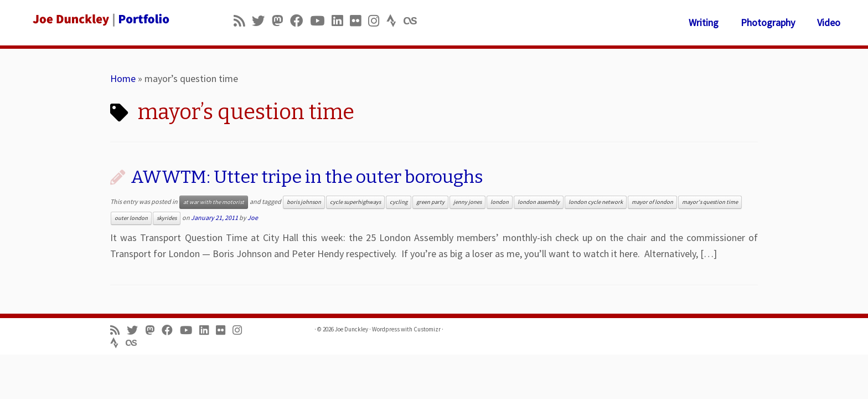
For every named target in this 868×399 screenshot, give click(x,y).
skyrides (167, 218)
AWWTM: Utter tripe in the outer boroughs (307, 177)
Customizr (427, 329)
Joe (253, 218)
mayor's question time (710, 202)
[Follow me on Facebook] (300, 21)
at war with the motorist (214, 202)
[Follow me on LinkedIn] (341, 21)
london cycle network (596, 202)
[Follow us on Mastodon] (281, 21)
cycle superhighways (355, 202)
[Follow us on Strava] (395, 21)
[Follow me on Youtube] (321, 21)
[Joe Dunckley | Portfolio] (100, 19)
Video (829, 22)
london (500, 202)
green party (430, 202)
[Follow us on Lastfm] (414, 21)
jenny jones (467, 202)
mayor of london (652, 202)
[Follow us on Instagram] (377, 21)
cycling (399, 202)
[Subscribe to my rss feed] (243, 21)
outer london (131, 218)
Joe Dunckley (352, 329)
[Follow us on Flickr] (359, 21)
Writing (704, 22)
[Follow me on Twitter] (262, 21)
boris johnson (304, 202)
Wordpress (386, 329)
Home (123, 78)
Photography (768, 22)
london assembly (539, 202)
